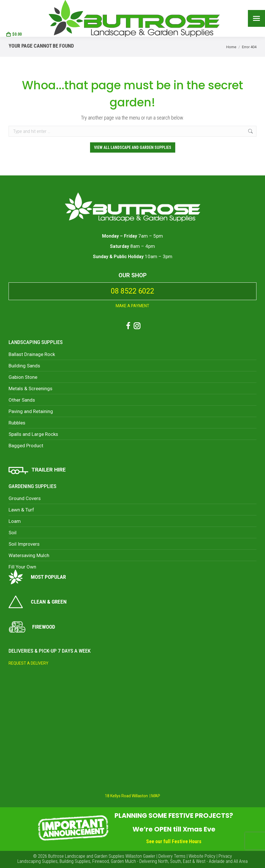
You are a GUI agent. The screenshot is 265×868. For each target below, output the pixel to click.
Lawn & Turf (21, 510)
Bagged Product (26, 446)
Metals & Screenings (30, 389)
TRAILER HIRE (49, 470)
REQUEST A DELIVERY (28, 663)
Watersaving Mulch (29, 555)
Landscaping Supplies (36, 342)
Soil (13, 533)
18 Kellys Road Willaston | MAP (132, 796)
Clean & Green (38, 602)
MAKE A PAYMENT (132, 306)
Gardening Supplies (32, 486)
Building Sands (24, 366)
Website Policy (202, 856)
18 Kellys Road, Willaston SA (20, 5)
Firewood (32, 627)
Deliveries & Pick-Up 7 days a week (50, 651)
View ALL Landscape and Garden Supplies (133, 147)
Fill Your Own (22, 567)
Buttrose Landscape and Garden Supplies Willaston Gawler (102, 856)
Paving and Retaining (31, 411)
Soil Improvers (24, 544)
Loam (15, 521)
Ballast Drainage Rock (32, 354)
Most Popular (37, 577)
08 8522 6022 (21, 13)
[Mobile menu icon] (256, 18)
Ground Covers (25, 498)
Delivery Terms (172, 856)
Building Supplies (75, 861)
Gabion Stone (23, 377)
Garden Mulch (123, 861)
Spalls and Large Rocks (33, 434)
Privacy (225, 856)
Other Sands (22, 400)
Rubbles (17, 423)
